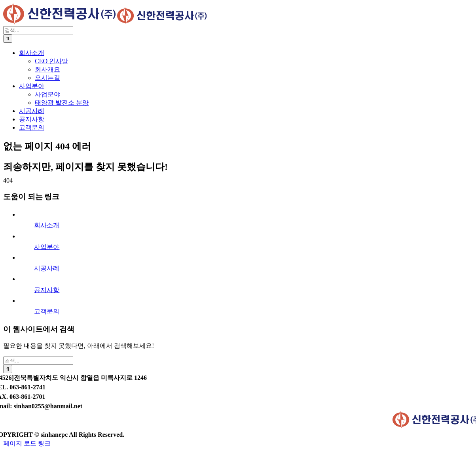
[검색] (8, 39)
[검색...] (38, 30)
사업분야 (47, 247)
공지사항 (47, 290)
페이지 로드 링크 (27, 443)
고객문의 (47, 311)
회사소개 (47, 225)
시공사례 (47, 268)
